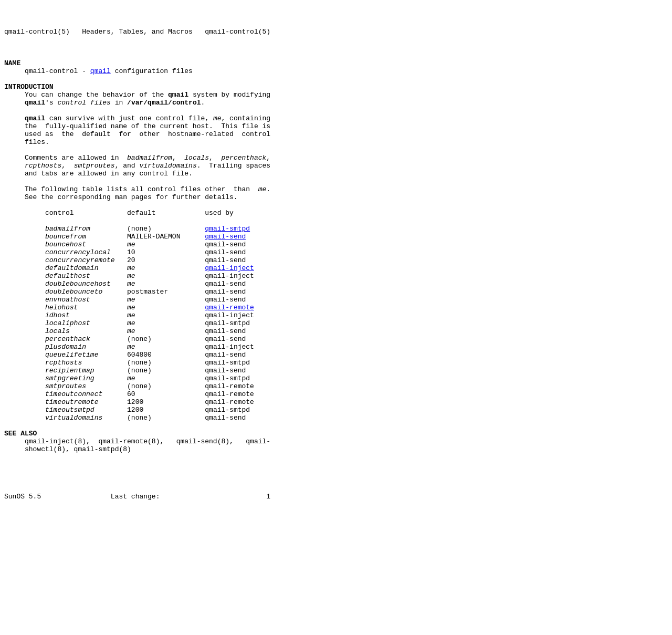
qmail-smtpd (227, 274)
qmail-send (225, 283)
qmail (101, 85)
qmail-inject (229, 321)
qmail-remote (229, 368)
